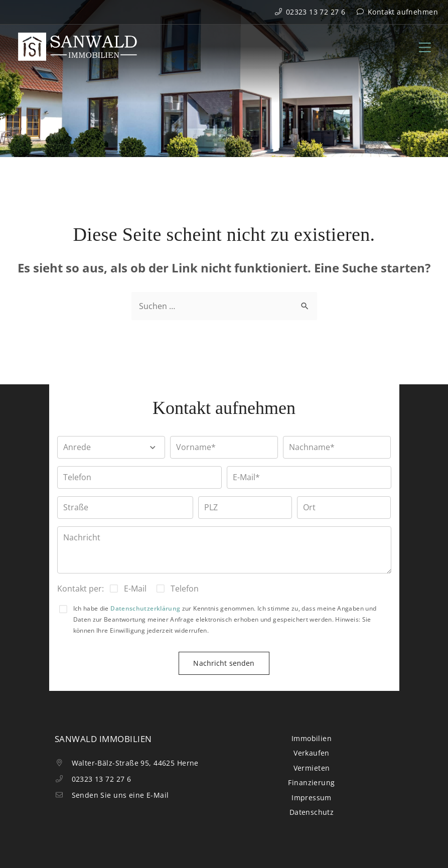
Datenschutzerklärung (145, 608)
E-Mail (135, 589)
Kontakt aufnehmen (397, 12)
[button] (111, 447)
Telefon (185, 589)
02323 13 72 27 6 (310, 12)
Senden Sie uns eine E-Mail (112, 795)
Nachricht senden (224, 663)
